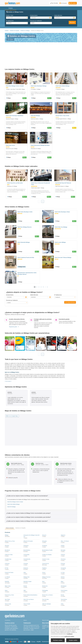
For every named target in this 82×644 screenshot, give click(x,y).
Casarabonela (27, 546)
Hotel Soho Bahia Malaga (13, 491)
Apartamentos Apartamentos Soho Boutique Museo (27, 260)
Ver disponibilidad (70, 289)
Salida (58, 15)
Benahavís (7, 537)
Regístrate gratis (14, 314)
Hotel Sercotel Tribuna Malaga (63, 244)
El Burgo (63, 551)
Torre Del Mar (45, 587)
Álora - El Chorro (65, 528)
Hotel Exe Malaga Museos (24, 214)
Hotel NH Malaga (11, 494)
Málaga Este (27, 564)
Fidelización (27, 610)
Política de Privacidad (40, 639)
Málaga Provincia (46, 564)
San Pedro (7, 587)
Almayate (44, 528)
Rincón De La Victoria (47, 582)
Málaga (7, 522)
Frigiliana (44, 555)
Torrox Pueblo (27, 591)
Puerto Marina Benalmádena (30, 582)
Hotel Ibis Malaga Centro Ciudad (15, 489)
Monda (25, 573)
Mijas (62, 569)
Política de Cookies (31, 639)
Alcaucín (44, 522)
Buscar (72, 22)
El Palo (7, 555)
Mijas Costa (8, 573)
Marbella (7, 569)
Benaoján (63, 537)
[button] (73, 3)
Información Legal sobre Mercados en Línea (14, 641)
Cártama (63, 542)
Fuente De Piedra (9, 560)
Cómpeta (26, 551)
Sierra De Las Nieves (29, 587)
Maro (43, 569)
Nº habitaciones (10, 21)
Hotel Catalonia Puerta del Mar (26, 244)
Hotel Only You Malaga (61, 214)
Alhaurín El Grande (28, 528)
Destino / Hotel (10, 15)
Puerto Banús (64, 578)
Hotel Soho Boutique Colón (25, 199)
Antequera (26, 533)
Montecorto (45, 573)
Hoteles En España (14, 31)
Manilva (63, 564)
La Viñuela (7, 564)
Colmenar (7, 551)
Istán (25, 560)
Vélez (62, 591)
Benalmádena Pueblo (47, 537)
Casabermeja (8, 546)
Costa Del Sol (45, 551)
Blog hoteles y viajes (48, 610)
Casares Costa (46, 546)
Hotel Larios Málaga (60, 229)
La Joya (63, 560)
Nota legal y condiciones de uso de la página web (15, 639)
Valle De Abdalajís (46, 591)
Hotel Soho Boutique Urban (62, 199)
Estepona (26, 555)
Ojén (25, 578)
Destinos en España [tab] (20, 515)
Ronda (62, 582)
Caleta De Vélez (9, 542)
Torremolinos (64, 587)
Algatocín (63, 522)
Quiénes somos (10, 610)
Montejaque (64, 573)
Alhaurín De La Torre (10, 528)
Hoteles (7, 31)
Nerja (6, 578)
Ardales (63, 533)
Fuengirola (63, 555)
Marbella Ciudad (27, 569)
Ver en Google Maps (12, 403)
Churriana (63, 546)
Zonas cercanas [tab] (10, 515)
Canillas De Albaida (47, 542)
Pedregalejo (45, 578)
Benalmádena (27, 537)
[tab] (41, 483)
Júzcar (44, 560)
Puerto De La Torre (9, 582)
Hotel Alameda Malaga (24, 229)
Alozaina (7, 533)
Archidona (45, 533)
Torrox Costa (8, 591)
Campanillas (26, 542)
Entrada (34, 15)
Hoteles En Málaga (25, 31)
